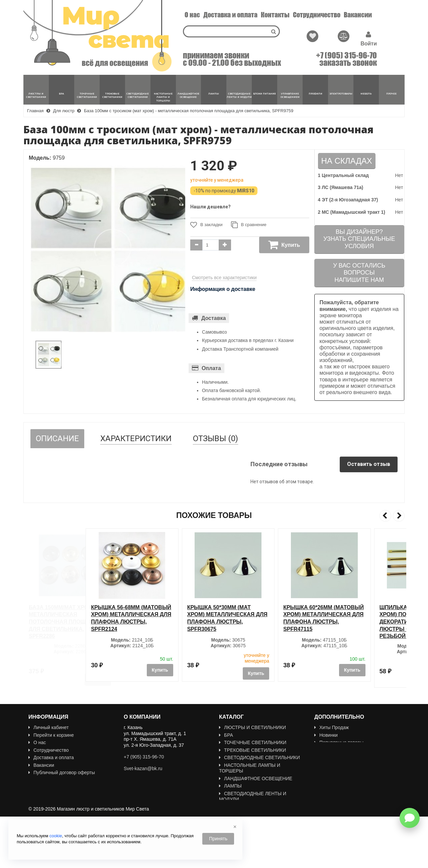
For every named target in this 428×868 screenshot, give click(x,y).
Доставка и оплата (230, 15)
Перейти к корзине (51, 735)
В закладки (206, 225)
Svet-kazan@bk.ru (143, 768)
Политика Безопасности (57, 788)
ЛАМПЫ (230, 786)
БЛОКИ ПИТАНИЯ (241, 807)
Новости (40, 795)
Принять (218, 839)
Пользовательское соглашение (65, 780)
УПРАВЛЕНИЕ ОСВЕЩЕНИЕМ (255, 814)
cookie (56, 836)
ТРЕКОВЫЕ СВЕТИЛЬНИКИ (252, 750)
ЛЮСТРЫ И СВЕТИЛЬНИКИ (252, 727)
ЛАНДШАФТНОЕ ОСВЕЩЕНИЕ (256, 778)
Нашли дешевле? (210, 207)
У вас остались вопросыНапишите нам (359, 273)
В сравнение (249, 225)
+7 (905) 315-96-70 (346, 55)
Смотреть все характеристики (224, 278)
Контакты (275, 15)
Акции (323, 750)
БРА (226, 735)
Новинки (326, 735)
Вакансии (358, 15)
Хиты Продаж (332, 727)
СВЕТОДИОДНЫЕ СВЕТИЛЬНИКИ (259, 757)
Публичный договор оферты (62, 772)
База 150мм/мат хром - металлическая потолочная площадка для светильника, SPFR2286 (65, 622)
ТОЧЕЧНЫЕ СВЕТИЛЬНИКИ (253, 742)
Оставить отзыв (369, 464)
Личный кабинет (48, 727)
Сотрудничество (317, 15)
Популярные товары (339, 742)
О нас (192, 15)
